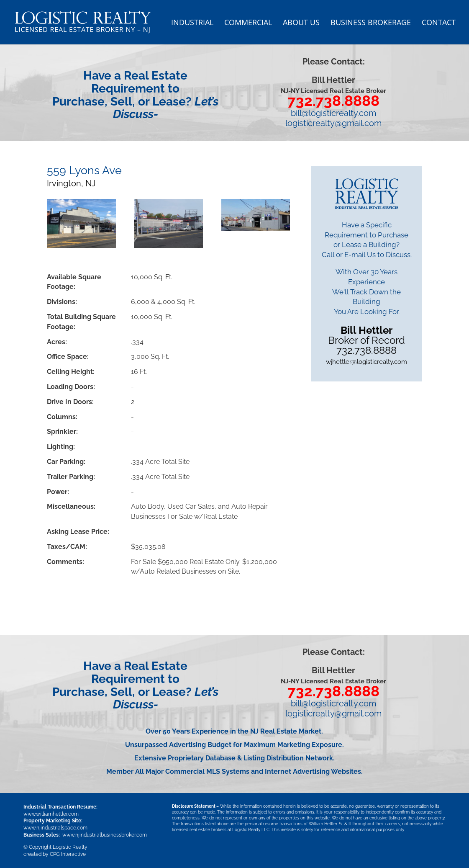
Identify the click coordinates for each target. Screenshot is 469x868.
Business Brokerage (371, 23)
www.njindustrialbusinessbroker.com (105, 835)
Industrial (192, 23)
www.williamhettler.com (51, 814)
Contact (439, 23)
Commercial (248, 23)
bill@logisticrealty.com (333, 113)
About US (301, 23)
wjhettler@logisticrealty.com (366, 362)
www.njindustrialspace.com (55, 828)
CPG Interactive (68, 854)
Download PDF (85, 600)
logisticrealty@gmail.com (333, 123)
